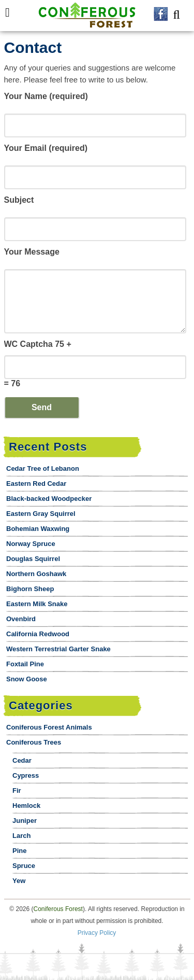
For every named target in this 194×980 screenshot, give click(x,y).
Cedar (22, 760)
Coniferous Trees (34, 742)
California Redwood (38, 634)
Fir (17, 790)
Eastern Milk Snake (37, 604)
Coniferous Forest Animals (49, 727)
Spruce (24, 866)
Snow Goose (27, 679)
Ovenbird (21, 619)
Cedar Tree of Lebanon (43, 468)
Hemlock (26, 806)
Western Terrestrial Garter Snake (58, 649)
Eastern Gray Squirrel (41, 514)
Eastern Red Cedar (36, 484)
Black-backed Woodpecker (49, 499)
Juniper (25, 821)
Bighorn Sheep (30, 589)
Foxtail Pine (25, 664)
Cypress (26, 775)
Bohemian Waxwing (38, 529)
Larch (21, 836)
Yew (19, 881)
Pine (19, 851)
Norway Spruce (31, 544)
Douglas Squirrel (33, 559)
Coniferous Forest (58, 909)
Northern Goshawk (36, 574)
